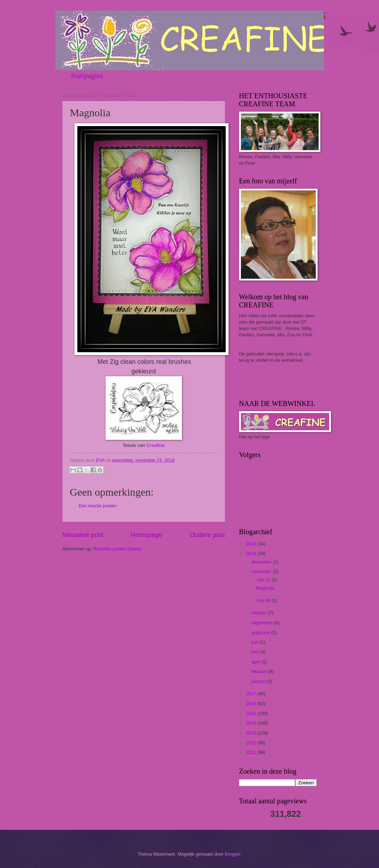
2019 (251, 544)
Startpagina (87, 76)
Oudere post (207, 535)
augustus (261, 633)
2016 (251, 704)
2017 (251, 694)
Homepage (146, 535)
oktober (260, 613)
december (262, 562)
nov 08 (264, 600)
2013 (251, 733)
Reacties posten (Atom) (117, 549)
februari (260, 671)
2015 (251, 713)
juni (256, 642)
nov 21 (264, 580)
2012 (251, 743)
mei (256, 652)
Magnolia (265, 588)
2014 (251, 723)
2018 (251, 553)
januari (259, 681)
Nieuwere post (83, 535)
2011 (251, 752)
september (263, 623)
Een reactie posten (98, 506)
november (262, 571)
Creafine (156, 445)
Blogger (232, 854)
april (256, 662)
